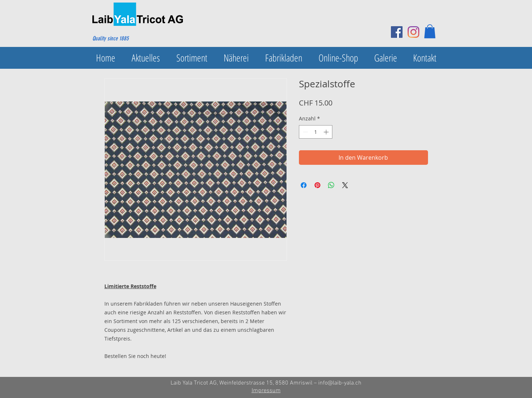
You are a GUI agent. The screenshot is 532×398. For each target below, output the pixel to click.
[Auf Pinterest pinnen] (317, 185)
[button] (430, 31)
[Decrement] (305, 132)
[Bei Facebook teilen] (304, 185)
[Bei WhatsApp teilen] (331, 185)
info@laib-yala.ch (340, 383)
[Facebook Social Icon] (397, 32)
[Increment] (327, 132)
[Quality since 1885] (127, 39)
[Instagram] (413, 32)
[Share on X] (345, 185)
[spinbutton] (316, 132)
